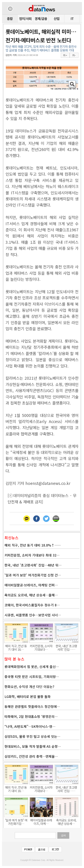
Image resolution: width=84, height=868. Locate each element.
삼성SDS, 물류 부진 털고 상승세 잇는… (32, 736)
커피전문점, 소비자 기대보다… (41, 648)
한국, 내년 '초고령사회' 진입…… (66, 648)
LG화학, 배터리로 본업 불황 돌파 (28, 696)
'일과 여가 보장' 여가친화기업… (16, 822)
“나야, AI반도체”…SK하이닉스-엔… (30, 726)
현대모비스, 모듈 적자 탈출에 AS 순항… (33, 746)
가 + (65, 55)
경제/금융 (41, 19)
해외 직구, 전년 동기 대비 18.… (16, 648)
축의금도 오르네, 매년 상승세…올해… (31, 595)
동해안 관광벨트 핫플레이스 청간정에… (32, 706)
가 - (74, 55)
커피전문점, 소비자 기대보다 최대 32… (32, 555)
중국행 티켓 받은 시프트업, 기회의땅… (32, 677)
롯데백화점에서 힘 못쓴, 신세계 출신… (32, 667)
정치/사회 (25, 19)
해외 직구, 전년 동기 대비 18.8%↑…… (33, 545)
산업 (57, 19)
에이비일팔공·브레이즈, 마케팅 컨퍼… (31, 585)
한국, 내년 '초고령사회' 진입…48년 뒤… (33, 565)
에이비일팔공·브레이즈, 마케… (41, 822)
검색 (63, 835)
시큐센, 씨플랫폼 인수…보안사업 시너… (33, 615)
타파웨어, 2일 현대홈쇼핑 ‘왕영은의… (31, 716)
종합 (10, 19)
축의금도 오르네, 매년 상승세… (66, 822)
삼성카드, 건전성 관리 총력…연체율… (31, 756)
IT (72, 19)
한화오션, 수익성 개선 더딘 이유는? (29, 687)
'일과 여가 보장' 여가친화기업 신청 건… (33, 575)
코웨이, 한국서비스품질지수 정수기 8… (32, 605)
